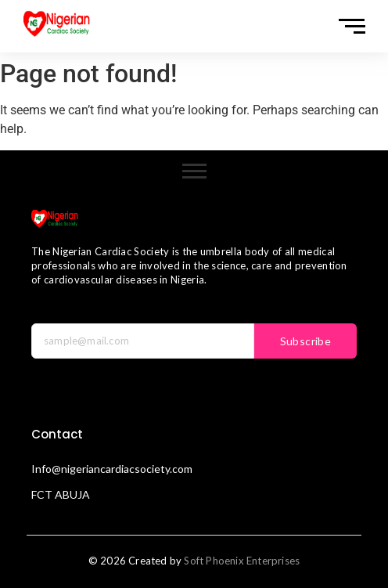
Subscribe (306, 341)
